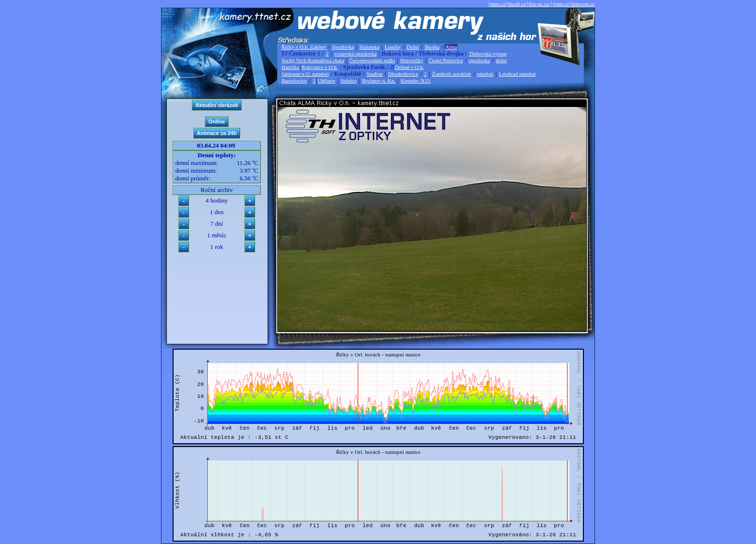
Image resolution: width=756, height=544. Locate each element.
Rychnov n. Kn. (379, 81)
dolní (501, 60)
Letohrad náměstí (518, 74)
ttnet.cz (498, 4)
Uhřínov (327, 81)
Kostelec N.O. (416, 81)
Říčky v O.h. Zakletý (304, 47)
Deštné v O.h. (410, 67)
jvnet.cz (561, 4)
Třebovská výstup (488, 54)
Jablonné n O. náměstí (305, 74)
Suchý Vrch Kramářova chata (313, 60)
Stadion (375, 74)
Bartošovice (294, 81)
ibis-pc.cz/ (540, 4)
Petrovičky (412, 60)
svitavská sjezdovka (355, 54)
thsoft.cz (517, 4)
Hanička (290, 67)
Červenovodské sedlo (372, 60)
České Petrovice (446, 60)
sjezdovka (479, 60)
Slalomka (369, 47)
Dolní (413, 47)
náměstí (485, 74)
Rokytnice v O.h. (319, 67)
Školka (432, 47)
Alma (451, 47)
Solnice (349, 81)
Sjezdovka (343, 47)
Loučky (393, 47)
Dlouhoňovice (403, 74)
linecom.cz (583, 4)
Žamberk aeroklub (452, 74)
